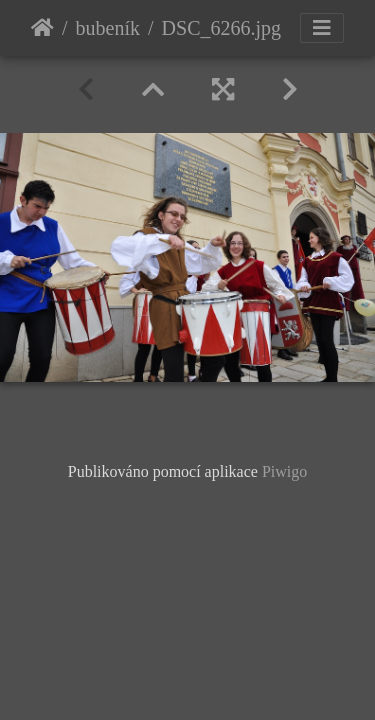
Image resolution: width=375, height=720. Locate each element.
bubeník (108, 28)
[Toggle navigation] (322, 28)
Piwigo (284, 471)
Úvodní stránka (42, 28)
